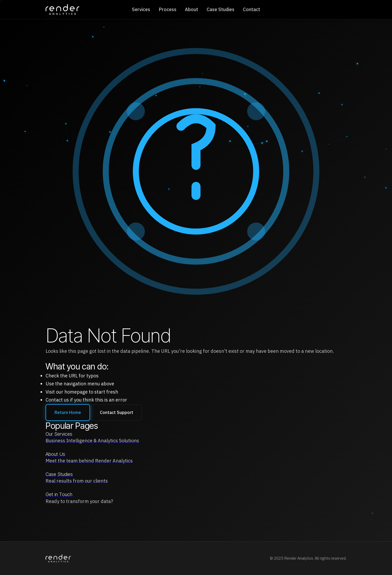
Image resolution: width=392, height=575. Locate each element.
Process (168, 9)
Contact (251, 9)
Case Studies (220, 9)
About (191, 9)
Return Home (68, 412)
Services (141, 9)
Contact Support (117, 412)
